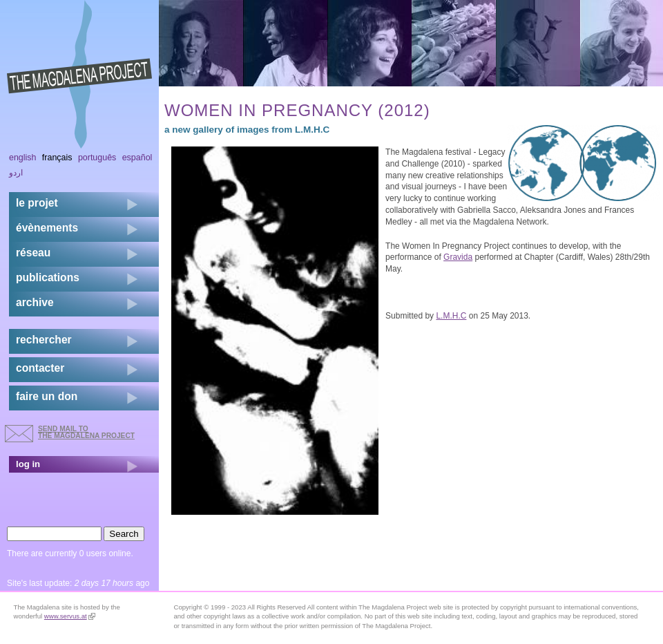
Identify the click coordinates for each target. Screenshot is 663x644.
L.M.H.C (451, 316)
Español (137, 158)
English (23, 158)
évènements (47, 228)
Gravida (458, 257)
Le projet (37, 203)
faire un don (47, 396)
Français (57, 158)
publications (48, 277)
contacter (40, 368)
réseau (33, 253)
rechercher (44, 340)
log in (28, 464)
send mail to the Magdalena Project (86, 432)
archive (35, 302)
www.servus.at (70, 616)
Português (97, 158)
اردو (16, 173)
